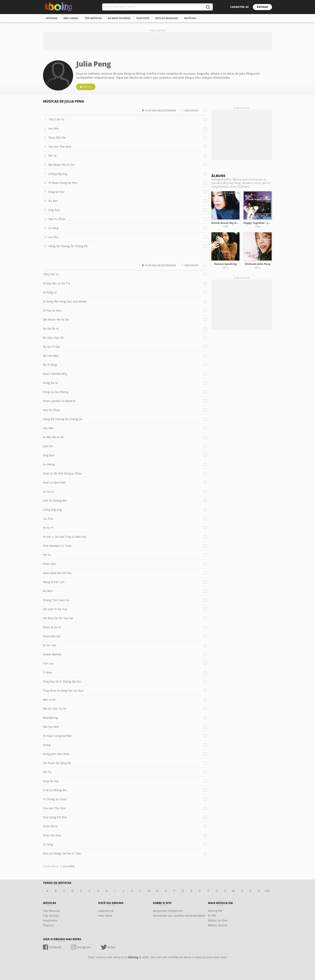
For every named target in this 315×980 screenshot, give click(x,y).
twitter (111, 947)
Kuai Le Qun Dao (54, 482)
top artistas (93, 18)
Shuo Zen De (57, 137)
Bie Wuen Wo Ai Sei (61, 165)
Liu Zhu (53, 237)
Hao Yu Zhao (57, 219)
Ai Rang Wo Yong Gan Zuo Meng (65, 301)
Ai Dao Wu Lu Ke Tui (57, 283)
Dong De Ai (50, 383)
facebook (55, 947)
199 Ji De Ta (56, 119)
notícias (190, 18)
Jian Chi (48, 446)
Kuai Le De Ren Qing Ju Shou (62, 473)
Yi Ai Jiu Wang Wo (55, 790)
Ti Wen (48, 672)
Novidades (50, 920)
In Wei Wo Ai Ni (53, 437)
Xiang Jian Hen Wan (56, 754)
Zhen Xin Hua (52, 835)
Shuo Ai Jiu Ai (52, 627)
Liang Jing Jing (58, 174)
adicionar (191, 110)
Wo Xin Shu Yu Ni (55, 709)
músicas (52, 18)
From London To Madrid (59, 401)
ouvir (87, 87)
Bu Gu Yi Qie (51, 347)
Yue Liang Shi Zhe (55, 817)
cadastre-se (240, 7)
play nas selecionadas (161, 110)
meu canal (71, 18)
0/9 (267, 891)
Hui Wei (54, 128)
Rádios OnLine (218, 925)
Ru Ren (53, 201)
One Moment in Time (57, 546)
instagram (84, 947)
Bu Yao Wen (51, 356)
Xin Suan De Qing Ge (57, 763)
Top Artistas (51, 916)
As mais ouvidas (119, 18)
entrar (262, 7)
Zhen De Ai (50, 826)
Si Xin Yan (50, 645)
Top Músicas (51, 911)
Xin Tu (47, 772)
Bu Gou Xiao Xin (54, 338)
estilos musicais (167, 18)
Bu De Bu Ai (51, 329)
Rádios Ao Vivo (218, 920)
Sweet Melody (52, 654)
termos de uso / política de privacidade (179, 916)
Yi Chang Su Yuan (55, 799)
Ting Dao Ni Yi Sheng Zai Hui (62, 681)
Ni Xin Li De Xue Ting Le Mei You (65, 537)
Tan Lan (48, 663)
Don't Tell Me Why (55, 374)
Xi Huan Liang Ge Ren (63, 183)
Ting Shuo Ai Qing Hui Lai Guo (63, 691)
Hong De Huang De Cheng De (68, 246)
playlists (143, 18)
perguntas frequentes (168, 911)
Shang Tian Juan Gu (56, 600)
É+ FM (212, 916)
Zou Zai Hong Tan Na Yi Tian (62, 853)
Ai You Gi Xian (52, 310)
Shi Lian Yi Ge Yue (55, 609)
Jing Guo (54, 210)
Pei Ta (52, 156)
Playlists (48, 925)
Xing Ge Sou (56, 192)
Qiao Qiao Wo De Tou (57, 573)
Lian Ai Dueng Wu (55, 500)
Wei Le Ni (49, 700)
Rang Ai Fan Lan (54, 582)
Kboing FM (215, 911)
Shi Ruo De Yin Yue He (58, 618)
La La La (48, 491)
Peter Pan (49, 564)
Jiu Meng (49, 464)
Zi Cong (53, 228)
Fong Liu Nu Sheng (56, 392)
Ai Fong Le (50, 292)
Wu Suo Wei (51, 727)
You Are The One (60, 147)
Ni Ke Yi (48, 528)
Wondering (50, 718)
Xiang (47, 745)
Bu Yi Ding (50, 365)
